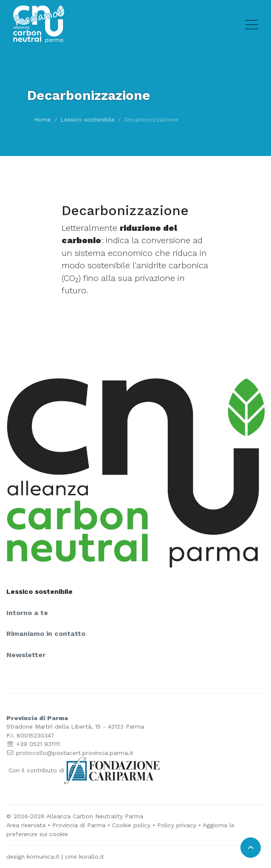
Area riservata (26, 825)
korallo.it (92, 857)
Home (42, 119)
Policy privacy (177, 825)
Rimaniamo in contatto (46, 634)
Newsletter (26, 655)
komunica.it (43, 857)
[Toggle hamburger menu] (251, 24)
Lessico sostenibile (88, 119)
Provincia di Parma (79, 825)
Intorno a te (27, 613)
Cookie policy (131, 825)
